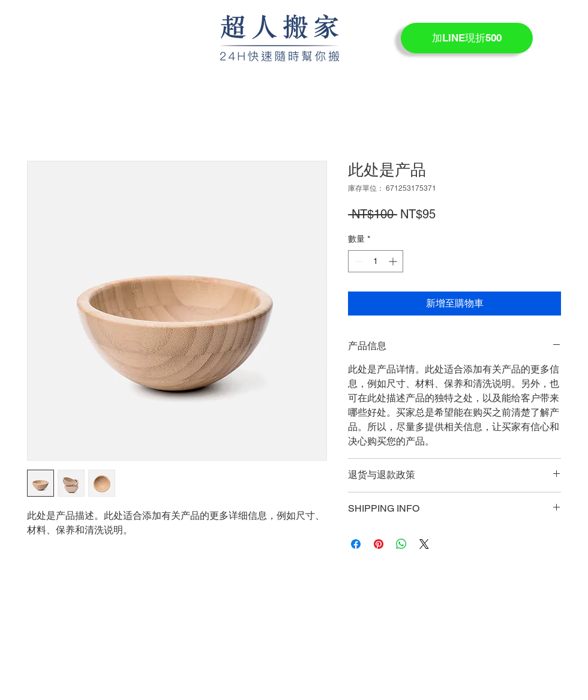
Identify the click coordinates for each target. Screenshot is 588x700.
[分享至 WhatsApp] (401, 544)
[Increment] (394, 261)
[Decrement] (357, 261)
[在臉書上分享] (356, 544)
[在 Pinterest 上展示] (379, 544)
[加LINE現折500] (467, 38)
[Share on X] (424, 544)
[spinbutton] (376, 261)
